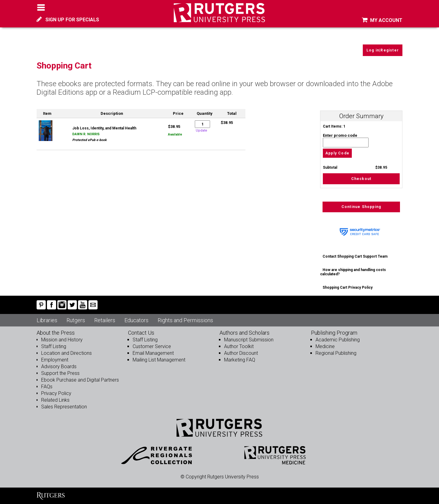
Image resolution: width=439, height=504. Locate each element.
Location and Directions (66, 353)
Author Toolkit (239, 346)
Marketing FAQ (240, 360)
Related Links (55, 400)
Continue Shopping (361, 207)
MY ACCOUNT (382, 20)
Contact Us (141, 333)
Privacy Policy (56, 393)
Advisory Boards (59, 367)
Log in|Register (383, 50)
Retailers (105, 320)
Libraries (47, 320)
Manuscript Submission (249, 340)
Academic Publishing (338, 340)
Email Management (153, 353)
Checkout (361, 179)
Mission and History (62, 340)
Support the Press (60, 373)
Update (202, 130)
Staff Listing (54, 346)
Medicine (325, 346)
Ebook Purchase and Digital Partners (80, 380)
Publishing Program (334, 333)
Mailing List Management (159, 360)
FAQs (47, 387)
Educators (136, 320)
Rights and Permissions (185, 320)
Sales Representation (64, 407)
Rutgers (76, 320)
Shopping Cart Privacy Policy (348, 287)
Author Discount (241, 353)
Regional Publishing (336, 353)
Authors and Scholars (244, 333)
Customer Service (152, 346)
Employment (55, 360)
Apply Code (337, 153)
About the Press (56, 333)
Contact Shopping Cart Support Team (355, 256)
